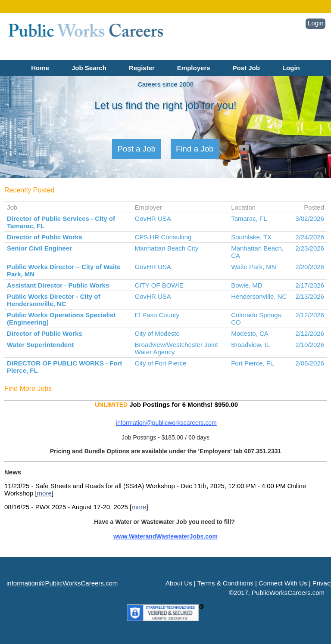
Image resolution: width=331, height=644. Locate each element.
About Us (179, 583)
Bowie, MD (247, 285)
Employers (194, 68)
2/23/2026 (310, 248)
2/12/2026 (310, 315)
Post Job (246, 68)
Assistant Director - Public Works (58, 285)
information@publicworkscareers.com (166, 423)
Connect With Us (283, 583)
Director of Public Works (45, 237)
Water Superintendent (40, 345)
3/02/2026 (310, 218)
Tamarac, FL (249, 218)
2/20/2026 (310, 267)
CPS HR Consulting (163, 237)
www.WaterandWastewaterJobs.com (165, 536)
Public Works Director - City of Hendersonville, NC (53, 300)
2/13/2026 (310, 296)
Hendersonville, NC (259, 296)
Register (142, 68)
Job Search (89, 68)
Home (40, 68)
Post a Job (136, 149)
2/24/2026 (310, 237)
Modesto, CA (250, 333)
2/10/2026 (310, 345)
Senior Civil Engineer (39, 248)
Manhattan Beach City (167, 248)
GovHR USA (153, 218)
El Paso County (157, 315)
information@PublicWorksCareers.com (62, 583)
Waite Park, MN (253, 267)
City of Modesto (157, 333)
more (44, 493)
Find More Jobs (28, 389)
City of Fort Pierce (161, 363)
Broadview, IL (250, 345)
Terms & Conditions (225, 583)
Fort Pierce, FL (252, 363)
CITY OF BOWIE (159, 285)
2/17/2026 (310, 285)
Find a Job (195, 149)
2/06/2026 (310, 363)
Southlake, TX (251, 237)
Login (316, 23)
